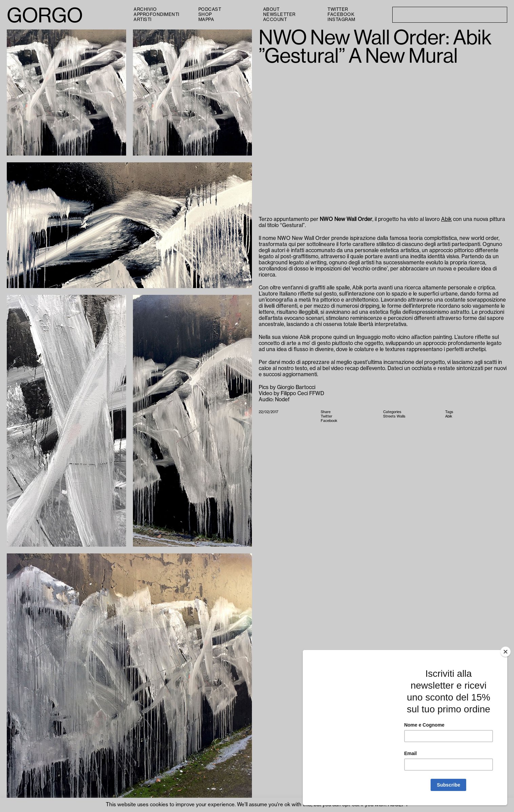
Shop (205, 14)
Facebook (341, 14)
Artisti (143, 19)
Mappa (206, 19)
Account (275, 19)
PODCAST (210, 9)
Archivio (145, 9)
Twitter (338, 9)
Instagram (341, 19)
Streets (389, 416)
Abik (446, 219)
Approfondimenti (156, 14)
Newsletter (279, 14)
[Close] (506, 652)
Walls (401, 416)
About (271, 9)
